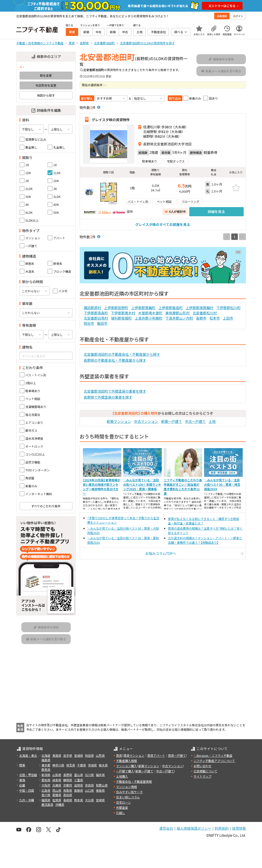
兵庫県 (57, 785)
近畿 (22, 785)
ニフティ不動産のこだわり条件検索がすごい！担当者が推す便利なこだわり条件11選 (183, 487)
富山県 (79, 775)
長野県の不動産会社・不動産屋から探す (115, 360)
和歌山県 (102, 785)
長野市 (201, 318)
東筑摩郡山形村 (178, 313)
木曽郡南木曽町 (150, 313)
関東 (22, 765)
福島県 (46, 760)
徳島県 (100, 790)
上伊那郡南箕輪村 (200, 308)
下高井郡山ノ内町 (179, 318)
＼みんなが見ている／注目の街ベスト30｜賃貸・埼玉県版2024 (222, 484)
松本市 (215, 318)
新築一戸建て (172, 421)
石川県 (90, 775)
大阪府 (46, 785)
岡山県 (57, 790)
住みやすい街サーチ (129, 792)
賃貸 (119, 755)
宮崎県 (100, 800)
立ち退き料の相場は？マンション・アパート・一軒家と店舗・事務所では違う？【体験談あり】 (205, 540)
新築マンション (119, 421)
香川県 (46, 795)
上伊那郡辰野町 (116, 308)
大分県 (90, 800)
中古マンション (146, 421)
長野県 (68, 775)
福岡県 (46, 800)
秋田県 (90, 755)
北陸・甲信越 (28, 775)
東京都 (46, 765)
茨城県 (93, 765)
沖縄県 (60, 804)
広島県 (46, 790)
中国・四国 (27, 790)
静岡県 (68, 780)
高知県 (68, 795)
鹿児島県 (48, 804)
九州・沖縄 (27, 800)
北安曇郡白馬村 (96, 318)
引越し (120, 813)
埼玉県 (71, 765)
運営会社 (166, 828)
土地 (212, 421)
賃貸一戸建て (177, 755)
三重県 (79, 780)
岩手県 (68, 755)
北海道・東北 (28, 755)
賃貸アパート (156, 755)
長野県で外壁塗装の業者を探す (108, 397)
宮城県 (79, 755)
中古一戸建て (195, 421)
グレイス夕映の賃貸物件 (111, 119)
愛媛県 (57, 795)
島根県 (79, 790)
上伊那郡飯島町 (171, 308)
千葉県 (82, 765)
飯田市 (102, 323)
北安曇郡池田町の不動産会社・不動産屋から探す (122, 354)
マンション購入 (126, 766)
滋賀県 (79, 785)
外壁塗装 (122, 807)
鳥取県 (68, 790)
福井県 (100, 775)
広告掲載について (205, 771)
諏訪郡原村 (93, 308)
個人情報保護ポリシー (194, 828)
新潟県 (46, 775)
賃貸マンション (134, 755)
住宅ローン (123, 802)
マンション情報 (126, 787)
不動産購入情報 (126, 761)
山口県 (90, 790)
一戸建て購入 (125, 771)
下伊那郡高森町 (96, 313)
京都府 (68, 785)
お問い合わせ (202, 766)
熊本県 (79, 800)
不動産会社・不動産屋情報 (134, 781)
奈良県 (90, 785)
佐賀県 (57, 800)
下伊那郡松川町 (229, 308)
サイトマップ (202, 776)
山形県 (100, 755)
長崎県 (68, 800)
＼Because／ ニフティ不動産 (213, 755)
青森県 (57, 755)
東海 (22, 780)
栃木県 (103, 765)
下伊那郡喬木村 (123, 313)
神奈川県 (58, 765)
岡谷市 (89, 323)
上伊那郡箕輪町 (143, 308)
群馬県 (46, 770)
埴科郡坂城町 (121, 318)
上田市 (228, 318)
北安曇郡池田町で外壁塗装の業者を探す (115, 391)
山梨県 (57, 775)
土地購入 (122, 776)
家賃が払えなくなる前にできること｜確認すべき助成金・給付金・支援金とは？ (203, 521)
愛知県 (46, 780)
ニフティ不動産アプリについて (214, 761)
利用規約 (222, 828)
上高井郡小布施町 (149, 318)
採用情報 (239, 828)
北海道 (46, 755)
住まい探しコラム (128, 797)
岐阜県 (57, 780)
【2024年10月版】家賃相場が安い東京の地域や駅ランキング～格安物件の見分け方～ (102, 487)
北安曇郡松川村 (205, 313)
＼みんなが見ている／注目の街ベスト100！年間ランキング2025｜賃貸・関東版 (142, 484)
